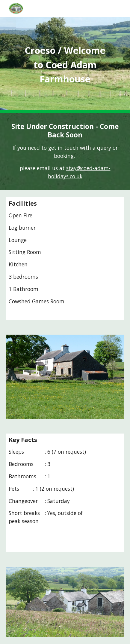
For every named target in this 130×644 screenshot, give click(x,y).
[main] (65, 65)
